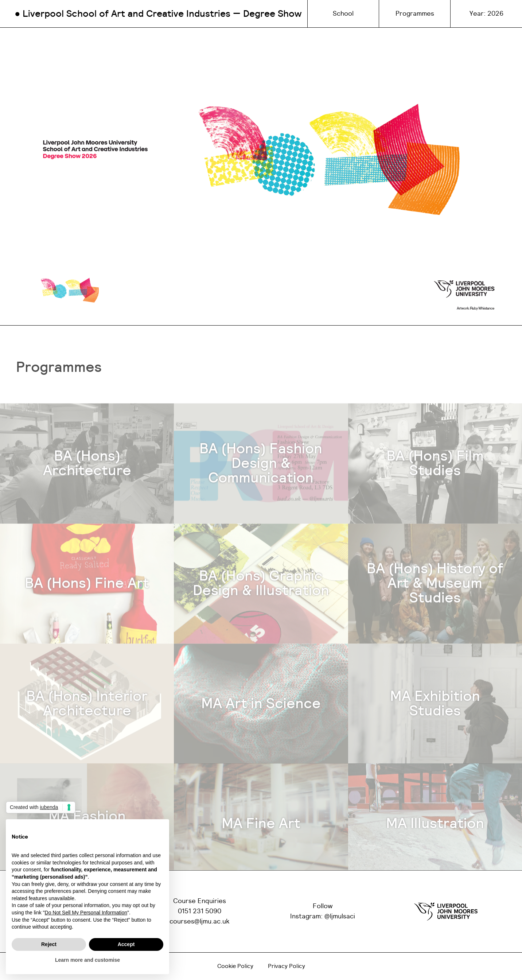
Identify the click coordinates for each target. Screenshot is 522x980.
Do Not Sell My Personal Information (86, 913)
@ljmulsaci (340, 917)
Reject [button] (49, 944)
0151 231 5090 (200, 911)
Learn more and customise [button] (87, 960)
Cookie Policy (235, 966)
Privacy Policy (287, 966)
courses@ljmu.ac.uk (200, 922)
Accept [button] (126, 944)
